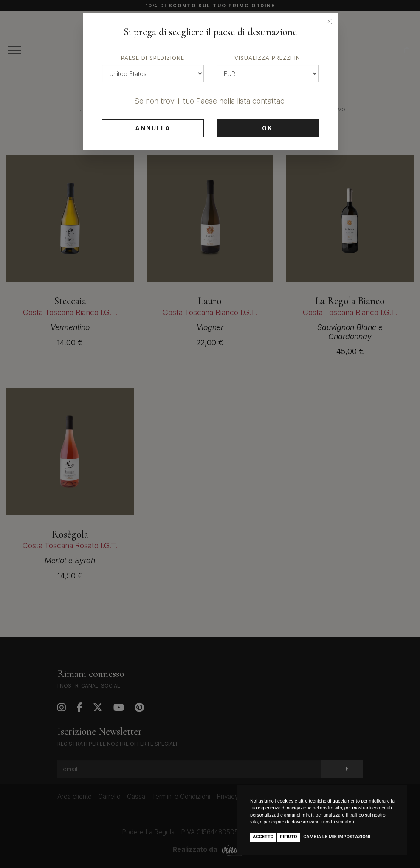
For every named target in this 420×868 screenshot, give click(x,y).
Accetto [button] (263, 837)
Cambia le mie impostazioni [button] (337, 837)
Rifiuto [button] (289, 837)
